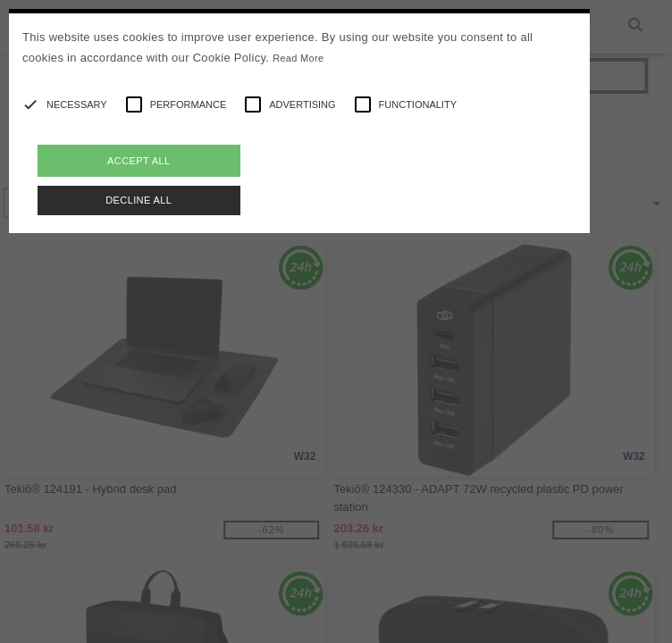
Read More (298, 58)
